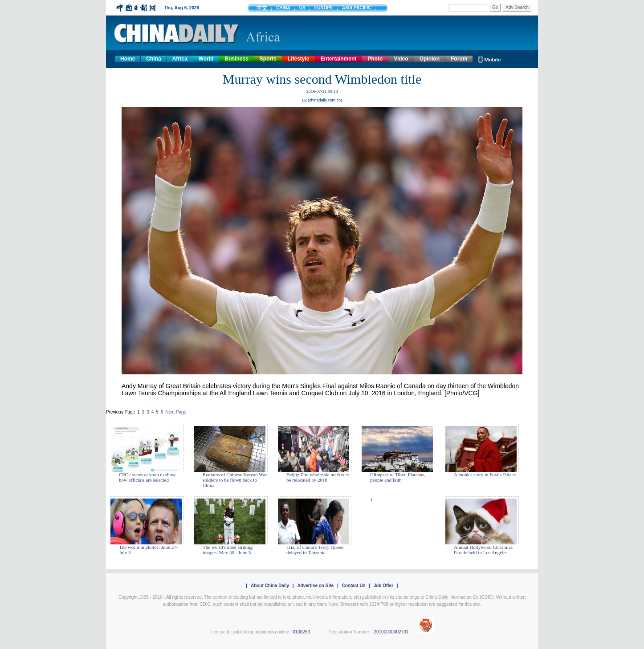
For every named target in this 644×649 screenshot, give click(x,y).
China (153, 59)
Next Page (176, 412)
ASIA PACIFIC (357, 8)
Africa (180, 59)
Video (401, 59)
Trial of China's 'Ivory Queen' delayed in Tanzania (315, 550)
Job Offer (383, 586)
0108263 (301, 632)
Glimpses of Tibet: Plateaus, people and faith (398, 477)
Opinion (430, 59)
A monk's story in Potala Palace (485, 475)
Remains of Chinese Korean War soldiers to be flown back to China (235, 480)
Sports (268, 59)
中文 (262, 8)
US (302, 8)
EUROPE (324, 8)
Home (128, 59)
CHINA (283, 8)
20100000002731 (391, 632)
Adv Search (517, 7)
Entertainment (339, 59)
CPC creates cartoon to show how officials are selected (147, 477)
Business (236, 59)
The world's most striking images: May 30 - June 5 (228, 550)
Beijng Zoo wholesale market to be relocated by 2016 (318, 477)
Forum (459, 59)
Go (495, 7)
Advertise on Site (315, 586)
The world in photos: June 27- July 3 (148, 550)
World (206, 59)
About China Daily (270, 586)
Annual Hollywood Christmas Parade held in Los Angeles (483, 550)
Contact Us (353, 586)
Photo (375, 59)
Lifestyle (299, 59)
